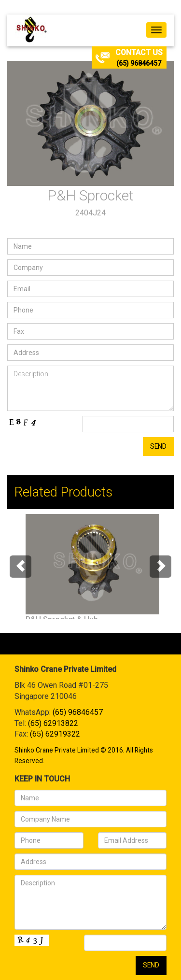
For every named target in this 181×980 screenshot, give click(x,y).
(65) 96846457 (139, 63)
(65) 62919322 (55, 734)
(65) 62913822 (53, 723)
